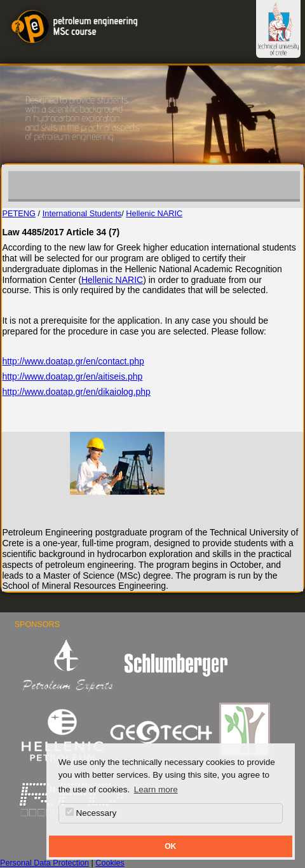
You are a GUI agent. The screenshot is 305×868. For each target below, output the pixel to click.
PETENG (19, 213)
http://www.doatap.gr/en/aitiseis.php (72, 376)
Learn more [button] (156, 789)
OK (170, 846)
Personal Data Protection (44, 863)
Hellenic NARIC (154, 213)
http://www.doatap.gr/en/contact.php (73, 361)
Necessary (91, 813)
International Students (82, 213)
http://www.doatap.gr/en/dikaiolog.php (76, 392)
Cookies (110, 863)
